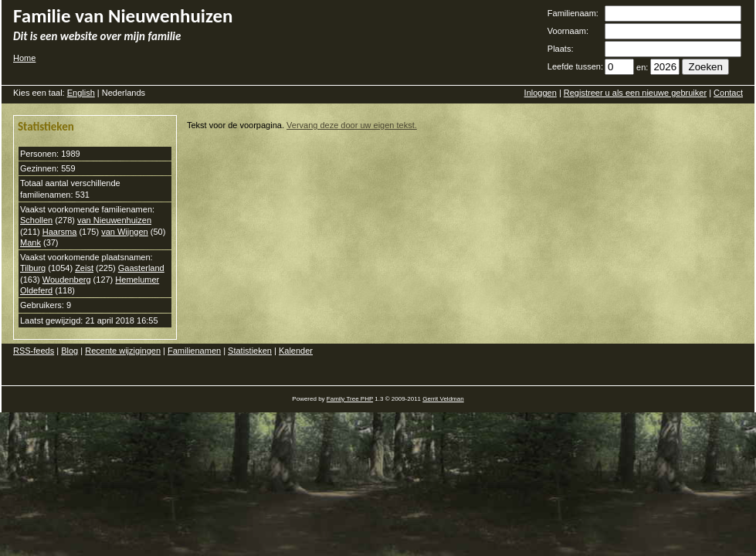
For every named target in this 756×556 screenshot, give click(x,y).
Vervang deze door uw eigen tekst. (352, 125)
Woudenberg (67, 280)
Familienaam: (573, 13)
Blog (69, 351)
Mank (31, 242)
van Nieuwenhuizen (114, 220)
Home (24, 58)
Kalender (296, 351)
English (81, 93)
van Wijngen (125, 232)
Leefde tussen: (575, 66)
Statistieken (250, 351)
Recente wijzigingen (123, 351)
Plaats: (561, 49)
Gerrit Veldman (443, 399)
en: (642, 67)
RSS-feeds (34, 351)
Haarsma (60, 232)
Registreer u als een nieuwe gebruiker (635, 93)
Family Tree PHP (350, 399)
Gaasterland (141, 268)
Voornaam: (568, 31)
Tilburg (33, 268)
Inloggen (541, 93)
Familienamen (194, 351)
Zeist (84, 268)
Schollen (36, 220)
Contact (728, 93)
